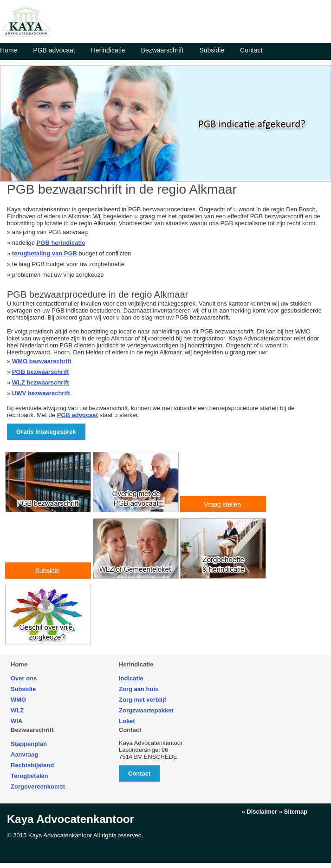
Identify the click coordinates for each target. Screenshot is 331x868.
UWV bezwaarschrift (41, 393)
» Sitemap (293, 812)
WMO (18, 700)
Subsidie (212, 50)
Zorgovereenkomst (38, 786)
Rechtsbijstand (32, 765)
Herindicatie (108, 50)
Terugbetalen (29, 776)
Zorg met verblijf (143, 700)
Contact (251, 50)
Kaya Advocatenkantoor (71, 819)
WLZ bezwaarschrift (41, 382)
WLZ (17, 710)
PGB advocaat (54, 50)
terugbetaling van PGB (45, 253)
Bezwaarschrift (162, 50)
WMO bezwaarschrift (42, 361)
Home (9, 50)
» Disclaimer (259, 812)
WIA (16, 721)
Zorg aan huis (139, 689)
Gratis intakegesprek (46, 432)
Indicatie (131, 678)
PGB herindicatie (61, 243)
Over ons (24, 678)
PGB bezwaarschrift (41, 372)
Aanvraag (24, 754)
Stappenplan (29, 744)
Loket (127, 721)
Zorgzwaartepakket (146, 710)
